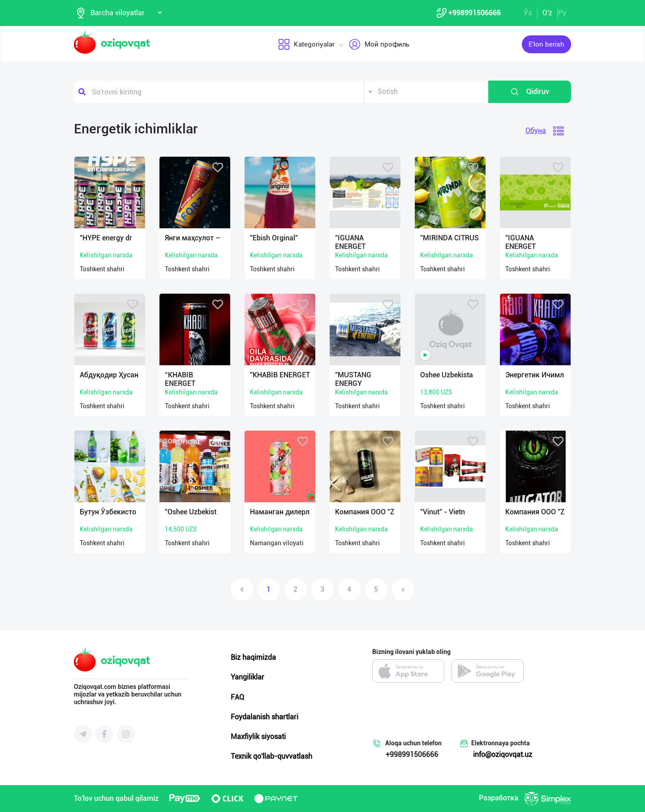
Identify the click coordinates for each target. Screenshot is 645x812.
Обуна (536, 130)
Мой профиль (379, 44)
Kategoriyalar (306, 44)
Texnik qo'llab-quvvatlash (271, 756)
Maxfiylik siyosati (258, 737)
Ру (562, 13)
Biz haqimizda (253, 657)
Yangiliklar (247, 677)
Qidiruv (530, 92)
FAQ (237, 697)
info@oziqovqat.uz (503, 754)
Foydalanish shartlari (264, 717)
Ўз (528, 13)
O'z (547, 13)
